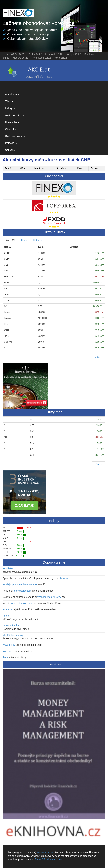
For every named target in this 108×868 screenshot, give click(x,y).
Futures (37, 240)
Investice (7, 651)
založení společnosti (22, 603)
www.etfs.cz (9, 645)
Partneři (39, 859)
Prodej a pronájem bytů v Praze (20, 584)
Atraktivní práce (11, 625)
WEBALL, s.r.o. (45, 852)
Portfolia (11, 143)
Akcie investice (15, 115)
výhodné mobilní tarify (49, 597)
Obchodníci (13, 129)
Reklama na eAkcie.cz (56, 859)
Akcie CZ (10, 240)
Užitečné (11, 150)
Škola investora (15, 136)
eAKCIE (31, 71)
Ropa (5, 657)
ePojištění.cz (9, 568)
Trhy (9, 101)
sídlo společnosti (23, 591)
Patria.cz (7, 609)
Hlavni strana (12, 94)
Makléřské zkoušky (13, 635)
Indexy (10, 108)
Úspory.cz (64, 578)
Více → (99, 357)
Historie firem (14, 122)
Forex (24, 240)
